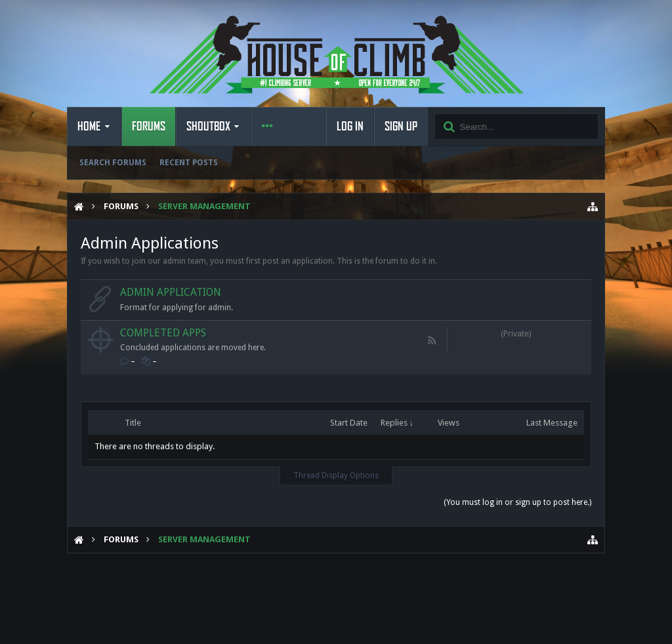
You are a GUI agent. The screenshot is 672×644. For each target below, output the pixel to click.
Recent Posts (189, 163)
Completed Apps (163, 333)
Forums (149, 127)
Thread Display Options (336, 475)
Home (89, 127)
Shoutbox (208, 127)
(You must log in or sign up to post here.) (517, 502)
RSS (432, 340)
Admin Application (171, 292)
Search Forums (113, 163)
